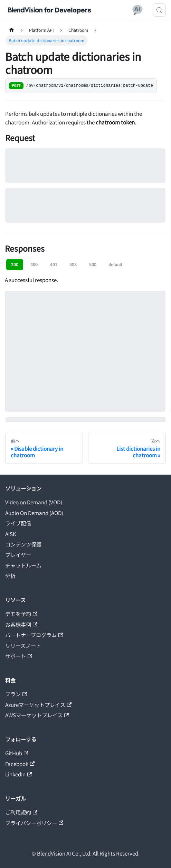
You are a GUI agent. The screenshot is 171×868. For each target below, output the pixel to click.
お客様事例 (21, 624)
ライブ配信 (18, 523)
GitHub (17, 753)
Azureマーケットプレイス (38, 704)
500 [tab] (93, 264)
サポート (19, 656)
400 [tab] (34, 264)
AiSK (11, 534)
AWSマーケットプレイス (37, 715)
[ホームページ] (11, 30)
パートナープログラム (34, 635)
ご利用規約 (21, 812)
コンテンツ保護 (23, 544)
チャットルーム (23, 565)
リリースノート (23, 645)
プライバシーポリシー (34, 823)
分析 (10, 576)
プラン (16, 694)
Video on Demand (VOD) (34, 502)
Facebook (20, 764)
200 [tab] (15, 264)
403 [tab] (73, 264)
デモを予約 (21, 614)
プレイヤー (18, 554)
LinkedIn (18, 774)
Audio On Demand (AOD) (34, 513)
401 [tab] (54, 264)
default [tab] (115, 264)
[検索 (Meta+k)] (159, 10)
